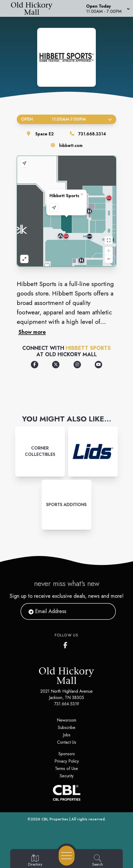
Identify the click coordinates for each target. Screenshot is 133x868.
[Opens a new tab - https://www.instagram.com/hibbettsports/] (77, 365)
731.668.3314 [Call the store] (92, 134)
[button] (107, 8)
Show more (32, 332)
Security (67, 776)
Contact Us (67, 742)
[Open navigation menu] (67, 856)
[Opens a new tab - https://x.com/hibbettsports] (56, 365)
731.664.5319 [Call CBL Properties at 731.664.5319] (67, 704)
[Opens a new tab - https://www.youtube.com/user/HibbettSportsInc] (98, 365)
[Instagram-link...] (40, 451)
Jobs (67, 735)
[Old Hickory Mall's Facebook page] (66, 644)
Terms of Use (66, 769)
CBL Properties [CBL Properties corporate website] (55, 819)
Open (66, 119)
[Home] (34, 8)
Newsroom (66, 720)
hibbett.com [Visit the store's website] (71, 145)
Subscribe (67, 727)
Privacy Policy (67, 761)
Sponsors (67, 754)
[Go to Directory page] (35, 861)
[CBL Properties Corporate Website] (66, 793)
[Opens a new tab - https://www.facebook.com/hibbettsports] (35, 365)
